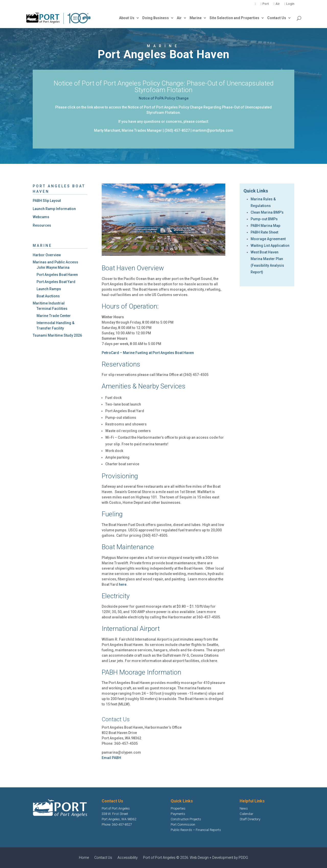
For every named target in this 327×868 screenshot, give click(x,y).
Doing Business (156, 18)
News (244, 808)
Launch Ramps (49, 289)
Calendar (247, 814)
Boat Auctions (48, 296)
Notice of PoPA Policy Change (164, 98)
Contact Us (277, 18)
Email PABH (111, 758)
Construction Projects (186, 819)
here (123, 584)
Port (265, 4)
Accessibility (128, 858)
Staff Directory (250, 819)
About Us (127, 18)
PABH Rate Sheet (264, 232)
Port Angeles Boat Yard (56, 282)
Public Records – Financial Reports (196, 830)
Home (84, 858)
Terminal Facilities (52, 309)
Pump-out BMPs (264, 219)
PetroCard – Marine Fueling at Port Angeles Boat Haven (148, 353)
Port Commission (183, 824)
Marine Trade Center (54, 316)
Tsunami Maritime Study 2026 (57, 335)
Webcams (41, 217)
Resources (42, 225)
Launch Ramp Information (54, 209)
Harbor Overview (47, 255)
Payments (178, 814)
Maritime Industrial (49, 303)
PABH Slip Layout (47, 201)
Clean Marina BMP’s (267, 212)
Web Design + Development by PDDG (219, 858)
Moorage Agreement (268, 239)
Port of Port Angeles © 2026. (166, 858)
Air (276, 4)
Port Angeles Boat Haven (57, 275)
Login (289, 4)
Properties (178, 808)
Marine (196, 18)
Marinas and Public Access (55, 262)
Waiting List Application (270, 246)
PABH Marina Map (265, 226)
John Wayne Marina (53, 267)
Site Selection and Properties (234, 18)
